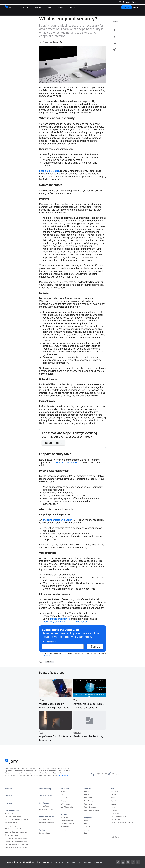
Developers (65, 830)
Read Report (53, 443)
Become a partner (67, 821)
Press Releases (116, 801)
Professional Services (48, 816)
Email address (49, 642)
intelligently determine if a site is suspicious (65, 622)
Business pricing (46, 788)
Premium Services (45, 820)
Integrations (89, 817)
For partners (65, 817)
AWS (85, 824)
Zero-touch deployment (13, 816)
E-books (64, 798)
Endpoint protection (49, 171)
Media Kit (114, 810)
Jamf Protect (88, 804)
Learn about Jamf (64, 775)
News (113, 798)
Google (86, 830)
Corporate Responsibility (119, 816)
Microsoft (87, 827)
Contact (113, 795)
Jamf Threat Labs (67, 807)
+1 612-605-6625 (96, 774)
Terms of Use (72, 862)
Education (9, 796)
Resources (66, 788)
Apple (86, 821)
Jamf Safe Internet (90, 807)
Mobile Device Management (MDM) (17, 820)
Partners (65, 814)
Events (63, 792)
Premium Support (45, 806)
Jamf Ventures (116, 820)
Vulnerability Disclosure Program (122, 823)
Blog (63, 795)
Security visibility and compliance (16, 848)
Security (50, 662)
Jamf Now (87, 795)
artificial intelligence (60, 619)
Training (42, 830)
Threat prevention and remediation (16, 838)
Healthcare (10, 803)
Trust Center (115, 813)
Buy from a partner (67, 824)
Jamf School (88, 798)
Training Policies (44, 833)
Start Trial (126, 7)
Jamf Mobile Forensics (91, 810)
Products (88, 788)
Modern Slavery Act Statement (95, 862)
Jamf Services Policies (46, 823)
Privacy (62, 862)
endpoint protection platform (57, 520)
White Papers (66, 804)
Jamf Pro (87, 792)
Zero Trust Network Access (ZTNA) (16, 844)
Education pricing (46, 796)
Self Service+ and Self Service (15, 829)
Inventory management (13, 826)
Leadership (114, 792)
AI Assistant (9, 813)
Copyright (54, 862)
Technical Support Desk (47, 809)
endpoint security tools (66, 462)
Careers (113, 804)
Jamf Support (45, 803)
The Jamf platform (13, 810)
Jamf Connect (89, 801)
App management (11, 823)
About (113, 788)
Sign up (95, 647)
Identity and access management (16, 832)
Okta (85, 833)
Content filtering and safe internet (16, 841)
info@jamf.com (117, 774)
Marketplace (65, 827)
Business (9, 788)
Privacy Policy (46, 655)
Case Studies (66, 801)
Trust (80, 862)
